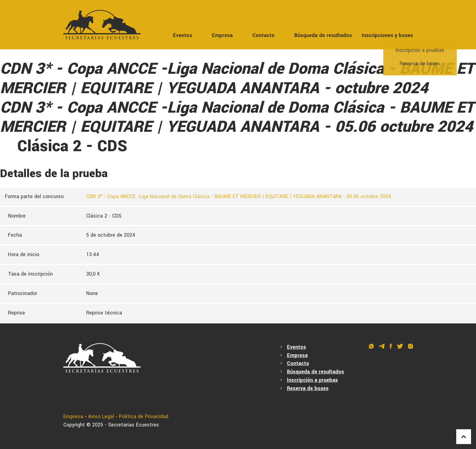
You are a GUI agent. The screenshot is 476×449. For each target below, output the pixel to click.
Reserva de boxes (308, 388)
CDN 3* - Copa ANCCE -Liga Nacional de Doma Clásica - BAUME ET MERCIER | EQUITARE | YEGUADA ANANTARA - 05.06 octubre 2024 (239, 196)
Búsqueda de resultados (323, 35)
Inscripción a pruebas (312, 380)
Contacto (263, 35)
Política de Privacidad (144, 416)
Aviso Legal (101, 416)
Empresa (222, 35)
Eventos (183, 35)
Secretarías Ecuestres (134, 425)
